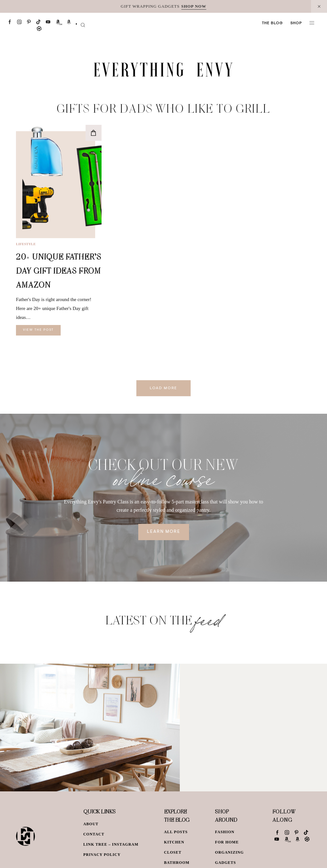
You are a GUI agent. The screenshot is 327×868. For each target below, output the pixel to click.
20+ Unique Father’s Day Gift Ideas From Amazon (59, 271)
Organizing (229, 852)
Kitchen (174, 842)
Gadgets (225, 863)
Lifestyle (26, 244)
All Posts (176, 832)
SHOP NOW (194, 6)
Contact (94, 834)
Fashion (225, 832)
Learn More (164, 532)
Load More (163, 388)
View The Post (38, 330)
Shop (296, 23)
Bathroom (177, 863)
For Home (227, 842)
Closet (173, 852)
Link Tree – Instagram (111, 844)
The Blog (272, 23)
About (91, 824)
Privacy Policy (102, 855)
